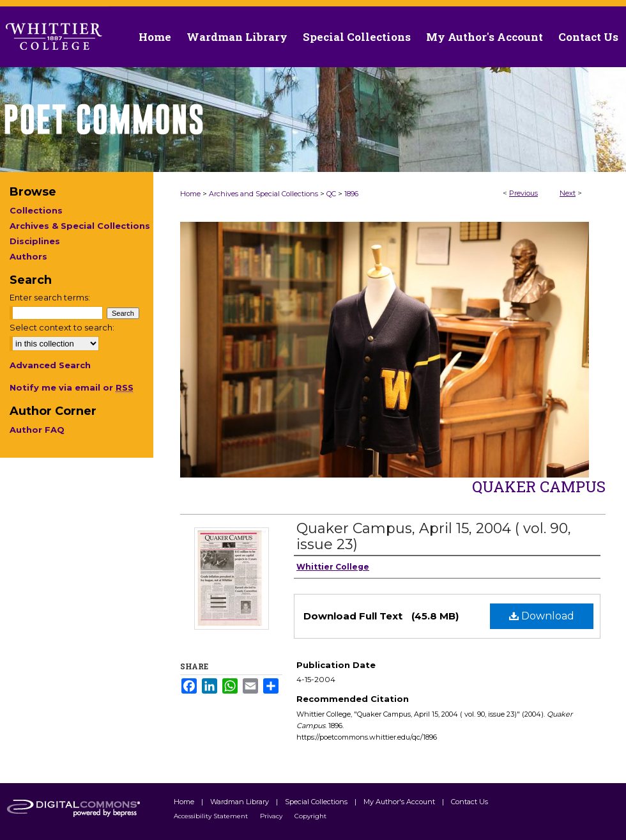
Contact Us (588, 37)
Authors (28, 256)
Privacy (272, 816)
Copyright (310, 816)
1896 (351, 194)
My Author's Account (400, 802)
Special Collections (317, 802)
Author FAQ (37, 430)
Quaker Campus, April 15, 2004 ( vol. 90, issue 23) (434, 536)
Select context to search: (62, 327)
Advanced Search (50, 365)
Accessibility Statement (212, 816)
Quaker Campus (539, 486)
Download (542, 616)
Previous (523, 193)
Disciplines (35, 241)
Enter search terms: (50, 297)
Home (190, 194)
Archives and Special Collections (263, 194)
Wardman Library (240, 802)
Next (568, 193)
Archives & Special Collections (80, 226)
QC (331, 194)
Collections (36, 210)
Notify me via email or (72, 387)
